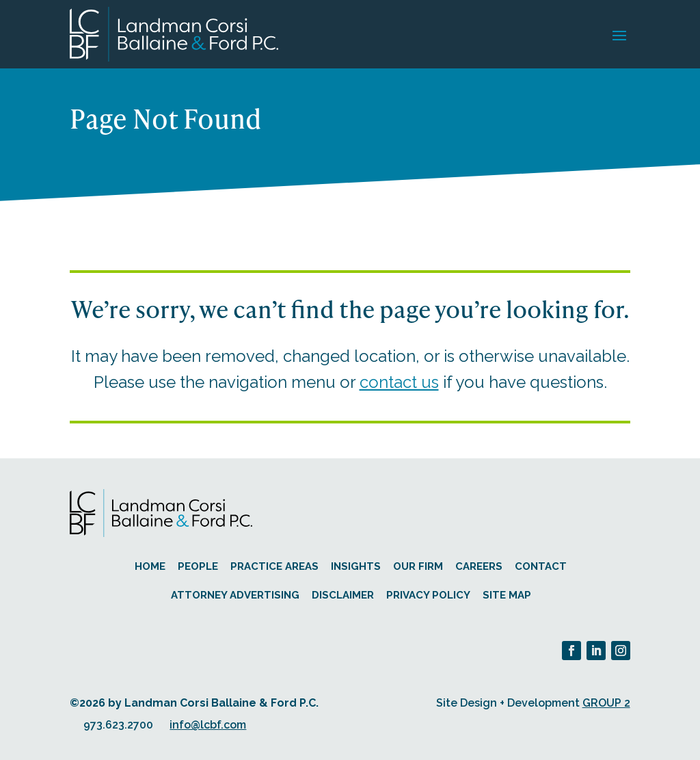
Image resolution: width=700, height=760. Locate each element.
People (198, 566)
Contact (541, 566)
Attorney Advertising (235, 595)
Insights (356, 566)
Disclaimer (343, 595)
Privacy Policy (428, 595)
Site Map (507, 595)
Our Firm (418, 566)
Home (150, 566)
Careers (479, 566)
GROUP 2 (606, 703)
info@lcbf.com (208, 725)
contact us (399, 382)
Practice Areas (274, 566)
